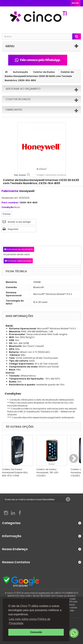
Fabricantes (14, 110)
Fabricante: (10, 191)
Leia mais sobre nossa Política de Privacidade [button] (30, 621)
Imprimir (13, 229)
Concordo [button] (36, 632)
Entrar (75, 3)
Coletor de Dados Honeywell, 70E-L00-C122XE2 (48, 472)
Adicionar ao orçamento (23, 89)
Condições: (12, 394)
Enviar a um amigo (19, 222)
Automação (21, 72)
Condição (8, 207)
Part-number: (10, 203)
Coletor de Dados (44, 72)
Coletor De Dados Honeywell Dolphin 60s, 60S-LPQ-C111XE (15, 472)
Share (7, 214)
